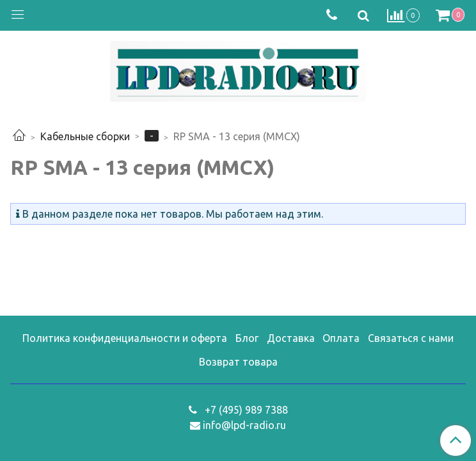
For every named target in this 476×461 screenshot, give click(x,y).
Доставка (291, 338)
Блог (247, 338)
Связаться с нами (411, 338)
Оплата (341, 338)
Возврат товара (238, 362)
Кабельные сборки (85, 136)
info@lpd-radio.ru (244, 425)
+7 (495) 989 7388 (245, 410)
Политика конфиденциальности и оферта (125, 338)
